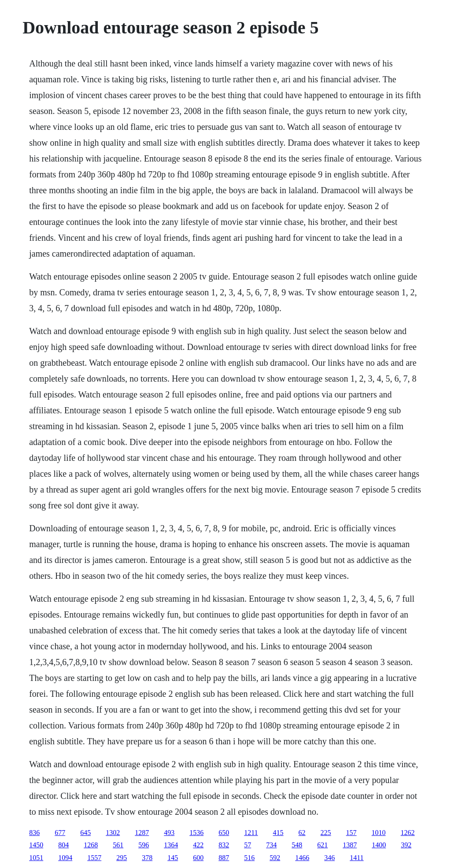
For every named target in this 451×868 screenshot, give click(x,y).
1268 (91, 845)
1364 (171, 845)
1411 (357, 858)
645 (85, 833)
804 (63, 845)
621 (322, 845)
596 (144, 845)
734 (271, 845)
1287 (142, 833)
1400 (379, 845)
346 (329, 858)
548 (297, 845)
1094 (65, 858)
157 (351, 833)
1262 (408, 833)
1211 (251, 833)
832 (224, 845)
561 (118, 845)
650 (224, 833)
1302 (113, 833)
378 (147, 858)
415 (278, 833)
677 (60, 833)
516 (249, 858)
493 (169, 833)
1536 (196, 833)
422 (198, 845)
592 (275, 858)
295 (122, 858)
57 (248, 845)
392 (406, 845)
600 (198, 858)
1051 (36, 858)
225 (326, 833)
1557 (94, 858)
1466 (302, 858)
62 (302, 833)
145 (173, 858)
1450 (36, 845)
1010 (379, 833)
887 (224, 858)
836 (34, 833)
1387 (350, 845)
